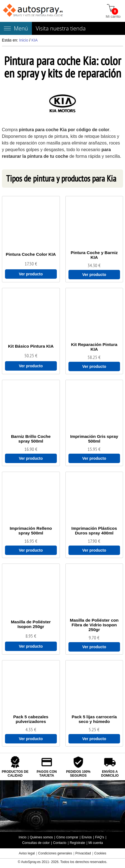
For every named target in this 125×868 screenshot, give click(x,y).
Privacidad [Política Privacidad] (83, 853)
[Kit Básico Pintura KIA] (31, 346)
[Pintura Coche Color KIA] (31, 254)
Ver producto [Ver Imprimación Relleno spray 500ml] (31, 550)
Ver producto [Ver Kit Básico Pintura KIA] (31, 366)
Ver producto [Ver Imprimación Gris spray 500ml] (94, 458)
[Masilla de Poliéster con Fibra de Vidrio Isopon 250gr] (94, 625)
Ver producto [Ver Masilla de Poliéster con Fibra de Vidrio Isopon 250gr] (94, 647)
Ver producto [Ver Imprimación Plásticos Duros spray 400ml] (94, 550)
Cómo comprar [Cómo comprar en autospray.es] (67, 837)
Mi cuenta (96, 843)
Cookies (100, 853)
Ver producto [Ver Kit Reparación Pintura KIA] (94, 366)
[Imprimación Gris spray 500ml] (94, 439)
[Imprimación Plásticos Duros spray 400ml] (94, 531)
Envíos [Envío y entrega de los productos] (87, 837)
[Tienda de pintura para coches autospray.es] (33, 11)
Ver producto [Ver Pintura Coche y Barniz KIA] (94, 275)
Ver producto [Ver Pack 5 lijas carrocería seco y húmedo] (94, 739)
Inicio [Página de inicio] (22, 837)
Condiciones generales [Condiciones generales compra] (55, 853)
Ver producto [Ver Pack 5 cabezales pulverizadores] (31, 739)
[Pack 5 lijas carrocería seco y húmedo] (94, 719)
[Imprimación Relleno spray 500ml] (31, 531)
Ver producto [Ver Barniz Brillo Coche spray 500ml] (31, 458)
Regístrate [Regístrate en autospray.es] (77, 843)
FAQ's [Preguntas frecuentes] (100, 837)
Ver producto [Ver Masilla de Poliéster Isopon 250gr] (31, 646)
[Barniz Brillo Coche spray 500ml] (31, 439)
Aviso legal (27, 853)
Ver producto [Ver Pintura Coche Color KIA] (31, 274)
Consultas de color (36, 843)
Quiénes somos (41, 837)
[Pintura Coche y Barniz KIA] (94, 255)
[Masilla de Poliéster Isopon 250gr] (31, 624)
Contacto (60, 843)
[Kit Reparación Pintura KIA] (94, 347)
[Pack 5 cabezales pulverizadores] (31, 719)
